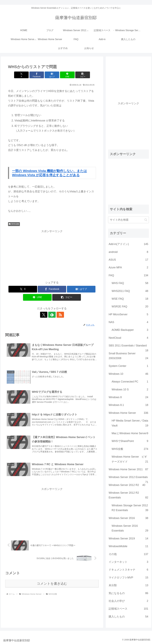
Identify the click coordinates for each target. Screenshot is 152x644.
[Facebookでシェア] (37, 75)
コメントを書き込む (52, 584)
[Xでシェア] (22, 75)
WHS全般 (14, 224)
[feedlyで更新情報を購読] (52, 315)
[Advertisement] (52, 255)
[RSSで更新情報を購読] (59, 315)
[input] (128, 220)
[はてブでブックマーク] (52, 75)
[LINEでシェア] (67, 75)
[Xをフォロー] (45, 315)
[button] (82, 75)
